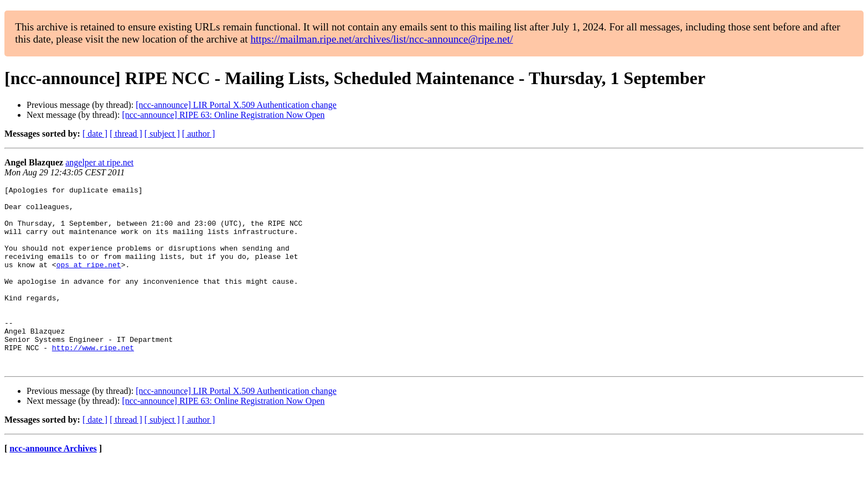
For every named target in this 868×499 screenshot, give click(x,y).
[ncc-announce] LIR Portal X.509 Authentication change (236, 105)
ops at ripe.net (89, 281)
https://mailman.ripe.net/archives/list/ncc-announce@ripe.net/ (381, 39)
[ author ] (199, 134)
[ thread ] (126, 134)
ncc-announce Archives (53, 485)
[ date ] (95, 134)
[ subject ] (162, 134)
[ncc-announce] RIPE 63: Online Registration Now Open (223, 115)
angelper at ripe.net (99, 162)
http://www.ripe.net (93, 381)
